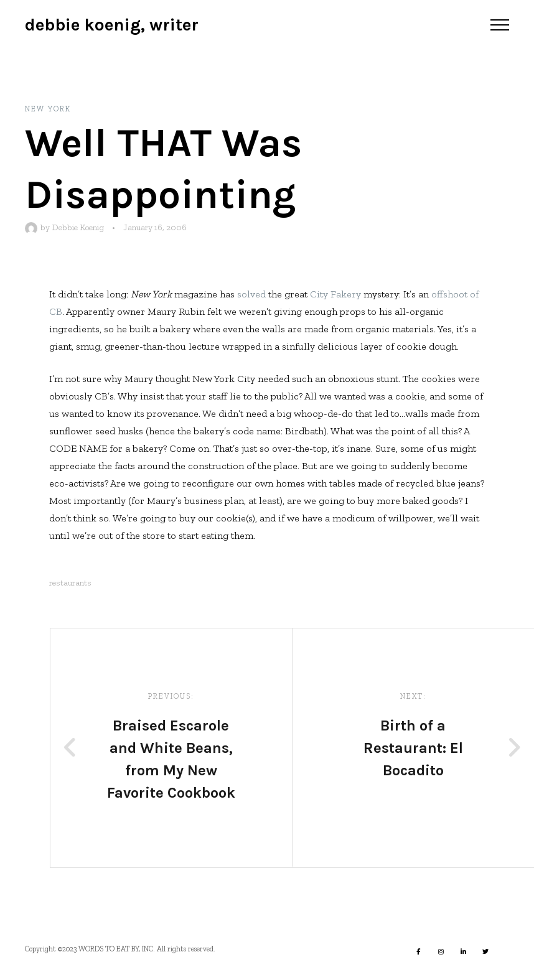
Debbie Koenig (78, 227)
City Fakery (335, 294)
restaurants (70, 583)
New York (48, 109)
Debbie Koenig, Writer (112, 25)
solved (251, 294)
